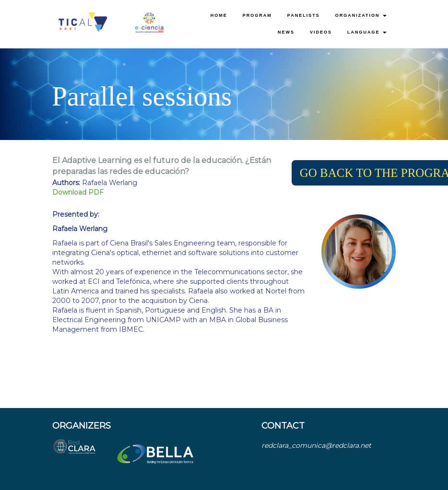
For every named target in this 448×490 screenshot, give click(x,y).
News (286, 32)
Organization (361, 15)
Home (219, 15)
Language (367, 32)
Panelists (304, 15)
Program (257, 15)
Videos (321, 32)
